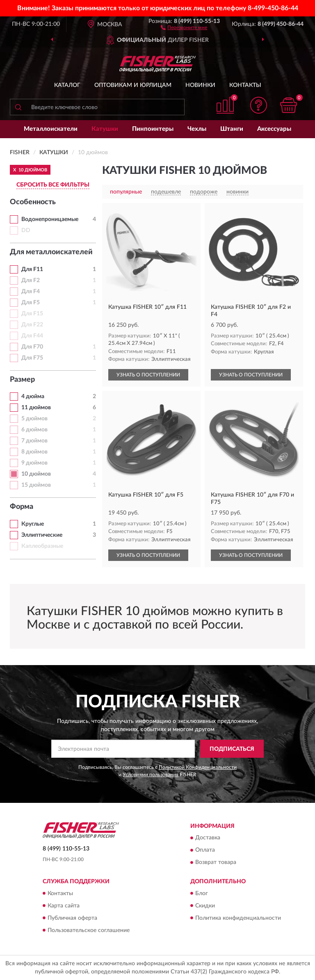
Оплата (205, 850)
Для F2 (31, 280)
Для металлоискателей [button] (51, 252)
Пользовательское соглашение (89, 930)
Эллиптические (42, 535)
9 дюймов (34, 463)
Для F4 (31, 292)
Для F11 (32, 269)
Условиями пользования (151, 775)
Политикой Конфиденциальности (198, 767)
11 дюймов (36, 408)
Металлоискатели (51, 129)
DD (26, 230)
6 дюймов (34, 430)
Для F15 (32, 314)
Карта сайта (64, 906)
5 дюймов (34, 419)
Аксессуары (274, 129)
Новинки (200, 85)
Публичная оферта (72, 918)
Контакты (245, 85)
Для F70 (32, 347)
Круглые (33, 524)
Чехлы (197, 129)
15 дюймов (36, 485)
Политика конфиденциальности (238, 918)
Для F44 (32, 336)
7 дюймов (34, 441)
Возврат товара (216, 863)
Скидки (205, 906)
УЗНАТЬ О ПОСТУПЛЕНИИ (148, 375)
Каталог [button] (67, 85)
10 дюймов (36, 474)
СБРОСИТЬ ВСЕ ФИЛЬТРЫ (53, 185)
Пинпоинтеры (153, 129)
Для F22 (32, 325)
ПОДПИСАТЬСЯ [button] (232, 749)
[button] (184, 27)
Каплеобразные (42, 546)
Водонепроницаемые (50, 219)
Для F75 (32, 358)
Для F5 (31, 303)
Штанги (232, 129)
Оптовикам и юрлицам (133, 85)
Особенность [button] (33, 202)
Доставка (208, 838)
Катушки (105, 129)
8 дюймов (34, 452)
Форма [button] (22, 507)
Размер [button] (22, 380)
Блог (202, 893)
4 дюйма (33, 397)
